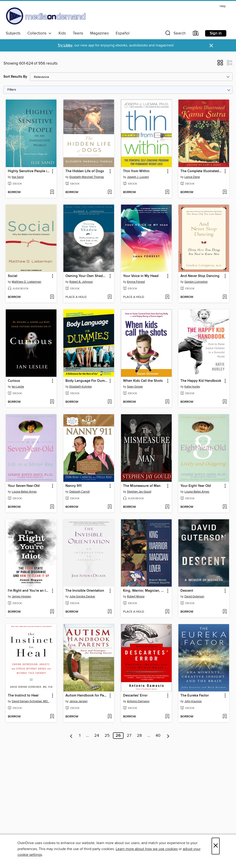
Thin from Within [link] (136, 171)
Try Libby (65, 45)
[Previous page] (71, 736)
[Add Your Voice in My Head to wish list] (167, 297)
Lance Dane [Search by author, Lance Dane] (192, 177)
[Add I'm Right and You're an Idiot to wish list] (52, 612)
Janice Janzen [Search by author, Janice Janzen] (78, 701)
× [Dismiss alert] (211, 46)
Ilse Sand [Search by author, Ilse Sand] (18, 177)
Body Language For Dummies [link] (87, 381)
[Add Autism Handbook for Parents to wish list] (110, 717)
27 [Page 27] (129, 736)
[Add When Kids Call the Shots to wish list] (167, 402)
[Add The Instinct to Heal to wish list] (52, 717)
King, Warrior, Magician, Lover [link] (144, 591)
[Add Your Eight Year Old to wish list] (225, 507)
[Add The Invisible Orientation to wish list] (110, 612)
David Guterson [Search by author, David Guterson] (194, 597)
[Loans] (196, 34)
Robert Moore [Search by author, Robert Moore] (136, 597)
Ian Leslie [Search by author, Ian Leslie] (18, 387)
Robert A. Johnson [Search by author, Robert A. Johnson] (81, 282)
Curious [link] (14, 381)
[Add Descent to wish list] (225, 612)
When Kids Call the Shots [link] (143, 381)
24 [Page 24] (97, 736)
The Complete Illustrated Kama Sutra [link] (202, 171)
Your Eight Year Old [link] (196, 486)
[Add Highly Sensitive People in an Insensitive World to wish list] (52, 192)
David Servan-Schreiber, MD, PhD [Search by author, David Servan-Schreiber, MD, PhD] (32, 701)
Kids (62, 33)
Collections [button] (40, 33)
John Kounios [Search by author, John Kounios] (193, 701)
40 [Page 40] (158, 736)
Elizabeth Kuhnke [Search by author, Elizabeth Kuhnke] (81, 387)
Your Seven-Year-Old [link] (24, 486)
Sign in (216, 33)
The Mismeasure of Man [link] (142, 486)
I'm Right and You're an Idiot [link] (29, 591)
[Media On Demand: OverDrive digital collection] (46, 16)
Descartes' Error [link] (135, 696)
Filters (12, 90)
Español (123, 33)
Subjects (13, 33)
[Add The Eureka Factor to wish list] (225, 717)
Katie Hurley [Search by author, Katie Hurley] (192, 387)
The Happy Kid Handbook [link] (201, 381)
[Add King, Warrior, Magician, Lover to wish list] (167, 612)
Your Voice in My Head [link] (141, 276)
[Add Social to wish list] (52, 297)
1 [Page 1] (80, 736)
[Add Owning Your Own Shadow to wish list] (110, 297)
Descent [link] (187, 591)
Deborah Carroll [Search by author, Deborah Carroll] (80, 492)
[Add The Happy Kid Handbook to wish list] (225, 402)
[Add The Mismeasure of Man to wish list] (167, 507)
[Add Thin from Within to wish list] (167, 192)
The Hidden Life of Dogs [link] (85, 171)
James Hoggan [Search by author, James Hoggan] (21, 597)
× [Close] (216, 846)
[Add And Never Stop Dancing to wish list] (225, 297)
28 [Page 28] (139, 736)
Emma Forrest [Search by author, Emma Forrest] (136, 282)
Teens (78, 33)
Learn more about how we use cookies (147, 849)
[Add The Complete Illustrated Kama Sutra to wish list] (225, 192)
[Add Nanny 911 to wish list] (110, 507)
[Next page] (168, 736)
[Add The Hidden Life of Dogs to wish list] (110, 192)
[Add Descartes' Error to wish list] (167, 717)
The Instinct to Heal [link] (23, 696)
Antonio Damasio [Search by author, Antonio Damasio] (138, 701)
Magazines (99, 33)
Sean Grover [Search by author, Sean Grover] (135, 387)
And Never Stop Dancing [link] (200, 276)
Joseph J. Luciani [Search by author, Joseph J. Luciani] (138, 177)
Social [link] (13, 276)
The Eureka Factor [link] (195, 696)
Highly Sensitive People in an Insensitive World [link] (29, 171)
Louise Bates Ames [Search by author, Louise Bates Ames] (24, 492)
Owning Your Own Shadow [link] (86, 276)
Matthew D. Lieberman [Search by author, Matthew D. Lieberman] (27, 282)
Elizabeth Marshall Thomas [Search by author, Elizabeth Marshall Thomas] (87, 177)
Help (223, 6)
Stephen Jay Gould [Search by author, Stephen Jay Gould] (139, 492)
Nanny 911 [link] (74, 486)
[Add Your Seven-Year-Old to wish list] (52, 507)
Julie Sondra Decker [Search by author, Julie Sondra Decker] (82, 597)
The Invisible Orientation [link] (85, 591)
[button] (175, 34)
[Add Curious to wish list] (52, 402)
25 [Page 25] (107, 736)
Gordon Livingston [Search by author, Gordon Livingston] (196, 282)
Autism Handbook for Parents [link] (87, 696)
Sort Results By (15, 77)
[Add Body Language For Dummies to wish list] (110, 402)
